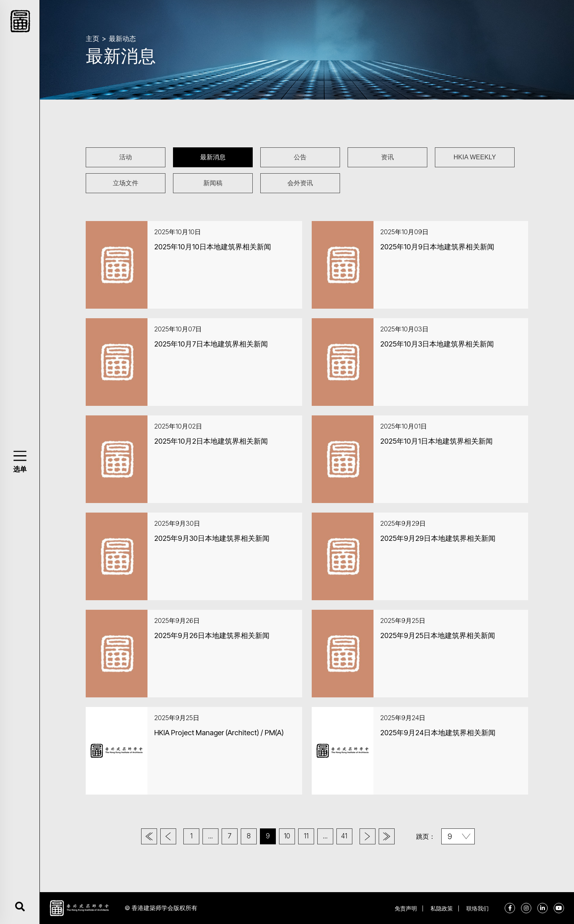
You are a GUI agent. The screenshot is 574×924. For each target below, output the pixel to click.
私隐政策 (442, 908)
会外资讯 (300, 183)
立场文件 (126, 183)
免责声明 (406, 908)
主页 (92, 39)
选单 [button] (20, 469)
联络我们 (478, 908)
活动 (126, 157)
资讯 (387, 157)
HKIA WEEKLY (475, 157)
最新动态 (122, 39)
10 (287, 836)
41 (344, 836)
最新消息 (213, 157)
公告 (300, 157)
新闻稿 (213, 183)
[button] (20, 456)
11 (306, 836)
